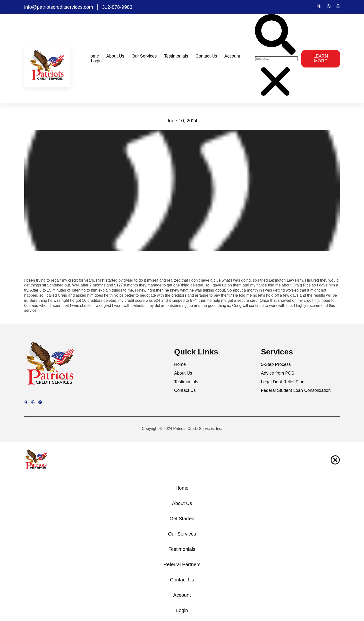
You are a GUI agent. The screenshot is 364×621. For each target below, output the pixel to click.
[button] (275, 35)
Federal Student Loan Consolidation (296, 390)
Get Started (182, 519)
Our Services (144, 56)
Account (232, 56)
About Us (115, 56)
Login (96, 61)
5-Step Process (276, 365)
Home (93, 56)
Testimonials (176, 56)
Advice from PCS (278, 373)
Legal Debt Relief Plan (283, 382)
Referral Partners (182, 564)
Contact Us (206, 56)
